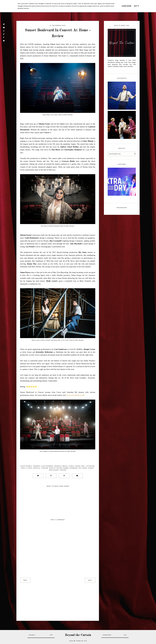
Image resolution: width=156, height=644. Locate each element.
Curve (71, 466)
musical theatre (41, 468)
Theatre (63, 470)
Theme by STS (81, 641)
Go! (52, 635)
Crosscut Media (61, 466)
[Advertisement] (58, 600)
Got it (136, 6)
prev (25, 580)
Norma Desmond (70, 468)
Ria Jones (83, 468)
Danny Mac (80, 466)
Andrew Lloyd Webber (43, 466)
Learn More (126, 6)
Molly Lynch (27, 468)
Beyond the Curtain (78, 635)
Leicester (90, 466)
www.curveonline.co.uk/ (75, 395)
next (90, 580)
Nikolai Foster (56, 468)
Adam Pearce (26, 466)
